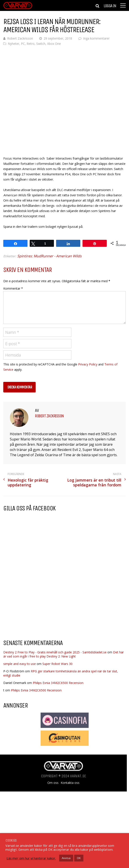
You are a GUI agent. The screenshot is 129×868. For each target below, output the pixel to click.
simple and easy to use (20, 664)
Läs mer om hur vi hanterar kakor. (31, 858)
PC (23, 44)
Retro (31, 44)
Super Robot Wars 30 (57, 664)
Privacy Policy (88, 364)
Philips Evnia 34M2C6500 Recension (58, 683)
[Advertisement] (40, 601)
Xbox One (54, 44)
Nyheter (14, 44)
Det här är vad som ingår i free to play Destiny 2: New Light (64, 654)
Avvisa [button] (66, 858)
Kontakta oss (70, 783)
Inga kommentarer (96, 38)
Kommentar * (13, 288)
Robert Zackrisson (20, 38)
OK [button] (79, 858)
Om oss (53, 783)
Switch (41, 44)
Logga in (110, 6)
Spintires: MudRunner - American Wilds (49, 256)
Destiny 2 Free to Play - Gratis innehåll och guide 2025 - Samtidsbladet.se (55, 652)
